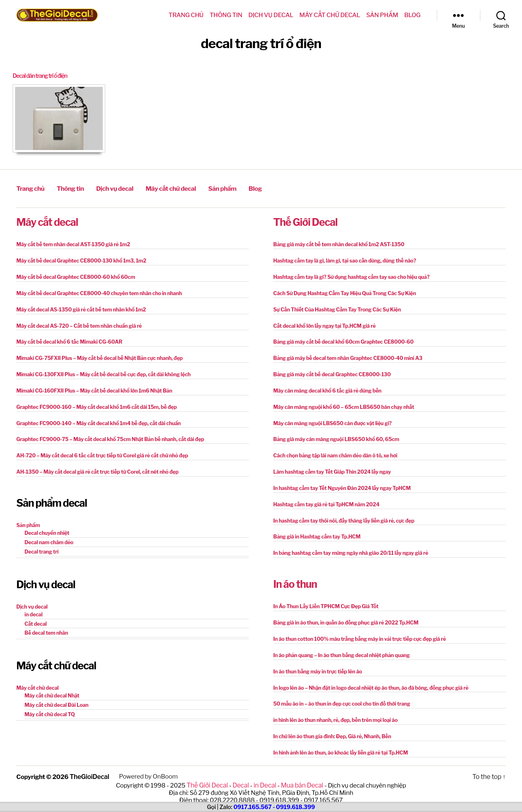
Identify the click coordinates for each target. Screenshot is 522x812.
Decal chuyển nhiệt (46, 526)
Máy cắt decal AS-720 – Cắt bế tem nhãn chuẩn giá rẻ (76, 322)
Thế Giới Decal (305, 221)
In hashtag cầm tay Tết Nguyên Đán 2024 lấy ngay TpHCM (339, 481)
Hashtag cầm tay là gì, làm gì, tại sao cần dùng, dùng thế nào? (341, 259)
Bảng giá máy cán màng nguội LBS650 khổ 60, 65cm (333, 434)
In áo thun (295, 576)
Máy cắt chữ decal (330, 15)
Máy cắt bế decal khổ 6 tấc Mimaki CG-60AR (67, 338)
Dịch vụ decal (271, 15)
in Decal (264, 773)
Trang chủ (186, 15)
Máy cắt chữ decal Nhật (51, 686)
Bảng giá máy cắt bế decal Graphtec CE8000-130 (329, 370)
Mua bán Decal (301, 773)
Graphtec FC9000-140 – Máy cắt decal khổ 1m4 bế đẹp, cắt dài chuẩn (95, 418)
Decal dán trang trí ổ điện (43, 76)
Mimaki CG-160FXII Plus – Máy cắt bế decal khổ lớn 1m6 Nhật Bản (91, 386)
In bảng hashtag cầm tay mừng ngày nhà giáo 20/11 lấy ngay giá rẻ (347, 545)
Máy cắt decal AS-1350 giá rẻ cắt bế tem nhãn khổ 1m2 (78, 306)
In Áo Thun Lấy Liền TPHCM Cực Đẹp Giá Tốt (323, 598)
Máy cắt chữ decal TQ (49, 704)
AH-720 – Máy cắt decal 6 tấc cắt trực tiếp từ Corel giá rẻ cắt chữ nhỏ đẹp (98, 449)
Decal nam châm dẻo (48, 535)
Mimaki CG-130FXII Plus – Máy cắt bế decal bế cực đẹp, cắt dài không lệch (100, 370)
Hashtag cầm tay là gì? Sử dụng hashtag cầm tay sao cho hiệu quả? (348, 275)
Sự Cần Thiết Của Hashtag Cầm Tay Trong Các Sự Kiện (334, 306)
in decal (33, 606)
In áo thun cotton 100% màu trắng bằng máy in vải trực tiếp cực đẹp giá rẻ (356, 630)
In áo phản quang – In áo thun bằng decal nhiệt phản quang (338, 645)
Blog (412, 15)
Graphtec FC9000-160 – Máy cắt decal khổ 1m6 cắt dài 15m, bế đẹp (93, 402)
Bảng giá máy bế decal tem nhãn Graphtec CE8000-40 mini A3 (344, 354)
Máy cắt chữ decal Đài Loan (55, 695)
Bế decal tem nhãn (45, 624)
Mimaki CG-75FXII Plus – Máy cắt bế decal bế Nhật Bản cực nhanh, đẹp (96, 354)
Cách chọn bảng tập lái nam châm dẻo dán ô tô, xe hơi (332, 449)
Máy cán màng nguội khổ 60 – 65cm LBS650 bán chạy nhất (341, 402)
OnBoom (164, 764)
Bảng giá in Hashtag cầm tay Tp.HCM (315, 529)
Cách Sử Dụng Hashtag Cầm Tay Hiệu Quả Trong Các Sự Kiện (341, 290)
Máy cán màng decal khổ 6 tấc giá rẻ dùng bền (325, 386)
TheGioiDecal (89, 764)
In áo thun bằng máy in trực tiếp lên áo (316, 661)
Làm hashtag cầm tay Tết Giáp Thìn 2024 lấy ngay (330, 465)
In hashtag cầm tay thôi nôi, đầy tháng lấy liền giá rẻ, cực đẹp (341, 513)
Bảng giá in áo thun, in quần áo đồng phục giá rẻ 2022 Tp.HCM (343, 614)
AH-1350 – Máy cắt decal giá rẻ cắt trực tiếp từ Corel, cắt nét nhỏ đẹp (94, 465)
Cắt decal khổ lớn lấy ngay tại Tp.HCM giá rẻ (322, 322)
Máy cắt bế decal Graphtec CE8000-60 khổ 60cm (73, 275)
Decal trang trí (41, 544)
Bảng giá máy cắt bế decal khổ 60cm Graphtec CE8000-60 (340, 338)
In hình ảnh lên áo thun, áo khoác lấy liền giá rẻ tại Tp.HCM (337, 741)
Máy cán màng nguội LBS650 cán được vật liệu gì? (330, 418)
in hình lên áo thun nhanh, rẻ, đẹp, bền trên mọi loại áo (333, 709)
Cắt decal (35, 615)
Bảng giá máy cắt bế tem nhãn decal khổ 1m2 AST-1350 (336, 243)
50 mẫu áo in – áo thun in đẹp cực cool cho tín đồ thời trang (339, 693)
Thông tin (226, 15)
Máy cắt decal (47, 221)
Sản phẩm (382, 15)
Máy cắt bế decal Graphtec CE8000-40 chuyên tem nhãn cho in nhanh (95, 290)
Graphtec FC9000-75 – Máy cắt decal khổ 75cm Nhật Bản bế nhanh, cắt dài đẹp (106, 434)
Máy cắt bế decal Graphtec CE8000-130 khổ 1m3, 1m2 (78, 259)
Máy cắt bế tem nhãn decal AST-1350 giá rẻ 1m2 (71, 243)
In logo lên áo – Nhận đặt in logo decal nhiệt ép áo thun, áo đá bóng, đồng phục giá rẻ (366, 677)
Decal (241, 773)
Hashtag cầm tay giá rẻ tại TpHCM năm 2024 (324, 497)
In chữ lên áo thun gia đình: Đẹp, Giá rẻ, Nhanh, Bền (330, 725)
